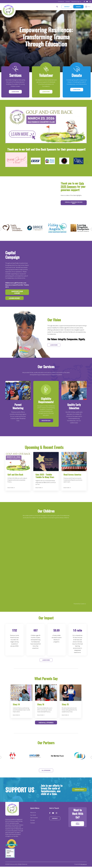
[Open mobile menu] (88, 7)
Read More (11, 488)
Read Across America (72, 474)
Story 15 (65, 704)
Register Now (46, 420)
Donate (78, 7)
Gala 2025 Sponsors (72, 185)
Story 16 (41, 704)
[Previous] (27, 162)
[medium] (84, 2)
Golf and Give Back (15, 474)
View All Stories (46, 723)
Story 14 (16, 704)
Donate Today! (79, 790)
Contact (67, 7)
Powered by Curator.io (80, 604)
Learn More (15, 92)
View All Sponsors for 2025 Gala (74, 203)
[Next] (87, 162)
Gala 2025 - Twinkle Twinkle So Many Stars (45, 476)
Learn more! (14, 298)
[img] (18, 462)
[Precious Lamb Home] (12, 809)
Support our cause (17, 292)
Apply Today (78, 824)
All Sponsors (46, 770)
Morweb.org (84, 864)
